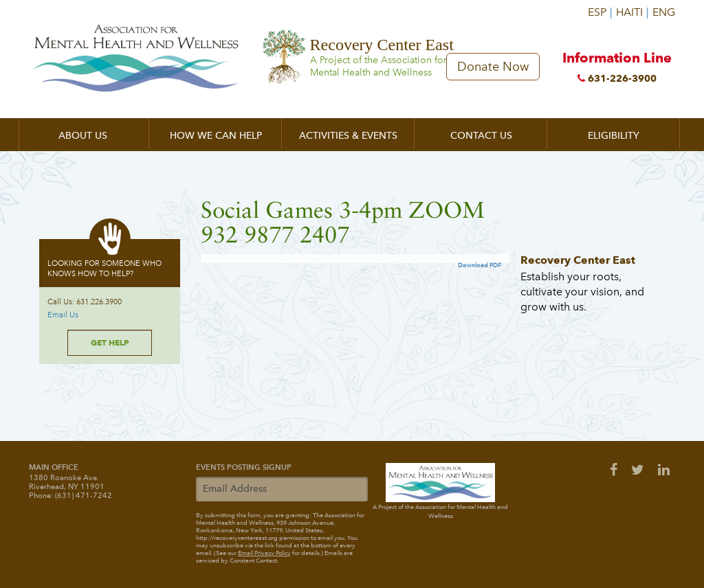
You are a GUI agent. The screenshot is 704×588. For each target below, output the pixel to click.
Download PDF (480, 265)
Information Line (617, 69)
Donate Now (493, 67)
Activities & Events (348, 136)
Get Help (110, 342)
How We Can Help (216, 136)
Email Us (63, 315)
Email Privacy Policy (264, 553)
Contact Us (481, 136)
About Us (83, 136)
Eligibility (614, 136)
